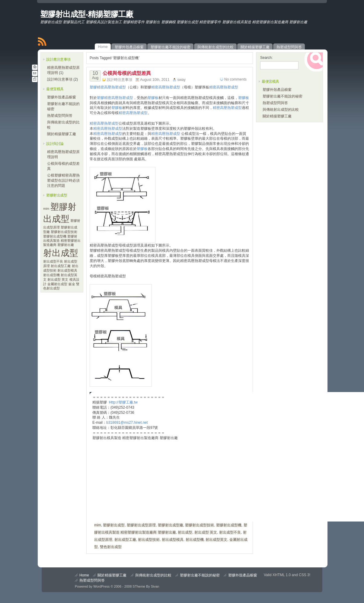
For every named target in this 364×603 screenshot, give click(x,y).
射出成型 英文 (206, 532)
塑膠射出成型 (114, 525)
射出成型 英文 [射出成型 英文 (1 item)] (58, 279)
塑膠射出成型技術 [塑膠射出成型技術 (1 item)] (64, 232)
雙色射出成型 (111, 547)
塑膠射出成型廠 (171, 525)
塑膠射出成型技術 (200, 525)
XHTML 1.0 (282, 575)
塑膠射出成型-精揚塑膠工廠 (87, 14)
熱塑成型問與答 (60, 116)
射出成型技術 (149, 540)
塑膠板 (153, 98)
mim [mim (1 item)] (46, 209)
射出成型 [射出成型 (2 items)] (61, 253)
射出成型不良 (230, 532)
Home (84, 575)
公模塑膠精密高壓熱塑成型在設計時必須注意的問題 (63, 180)
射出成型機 (195, 540)
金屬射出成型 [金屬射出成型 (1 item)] (57, 284)
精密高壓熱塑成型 (166, 87)
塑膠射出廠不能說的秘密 (283, 96)
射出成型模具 (173, 540)
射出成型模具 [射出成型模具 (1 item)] (67, 270)
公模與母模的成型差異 (127, 73)
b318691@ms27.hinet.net (127, 423)
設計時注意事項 (60, 79)
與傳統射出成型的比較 (281, 110)
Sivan (155, 586)
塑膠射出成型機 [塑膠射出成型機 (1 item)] (55, 236)
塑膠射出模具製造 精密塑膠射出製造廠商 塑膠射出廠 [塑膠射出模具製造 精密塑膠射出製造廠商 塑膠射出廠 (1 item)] (62, 241)
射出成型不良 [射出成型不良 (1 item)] (53, 261)
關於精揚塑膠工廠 (62, 134)
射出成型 (185, 532)
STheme (139, 586)
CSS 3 (304, 575)
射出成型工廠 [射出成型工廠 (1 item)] (61, 266)
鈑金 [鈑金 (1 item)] (72, 284)
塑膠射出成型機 (229, 525)
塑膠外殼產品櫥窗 (62, 97)
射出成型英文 (216, 540)
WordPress (101, 586)
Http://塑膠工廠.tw (123, 402)
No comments (235, 79)
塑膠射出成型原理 (141, 525)
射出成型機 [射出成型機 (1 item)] (51, 275)
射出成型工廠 (125, 540)
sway (181, 80)
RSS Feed (42, 42)
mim (98, 525)
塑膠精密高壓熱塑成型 (108, 87)
